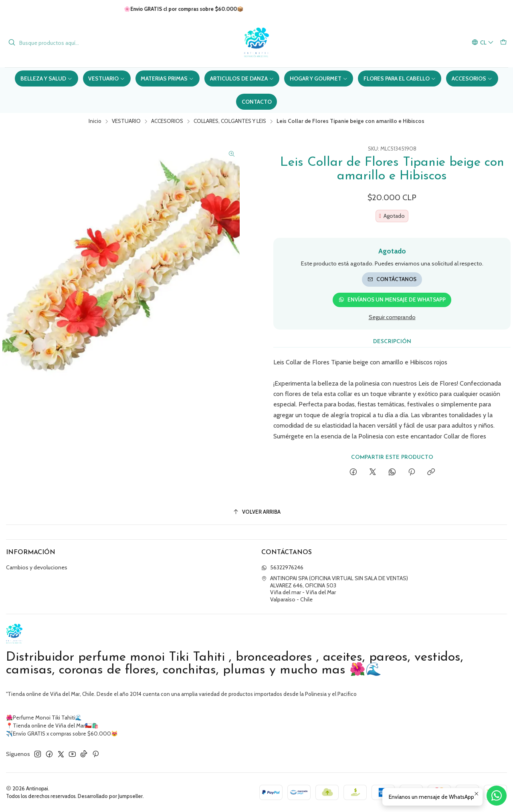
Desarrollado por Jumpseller (110, 796)
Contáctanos (392, 279)
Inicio (95, 121)
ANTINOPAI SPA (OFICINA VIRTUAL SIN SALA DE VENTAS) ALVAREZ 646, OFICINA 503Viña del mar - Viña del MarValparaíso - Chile (335, 589)
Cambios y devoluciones (37, 567)
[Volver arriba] (256, 512)
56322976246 (282, 567)
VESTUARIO (126, 121)
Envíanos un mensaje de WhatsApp (392, 299)
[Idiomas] (483, 43)
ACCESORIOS (167, 121)
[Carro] (503, 43)
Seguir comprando (392, 317)
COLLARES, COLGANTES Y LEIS (230, 121)
